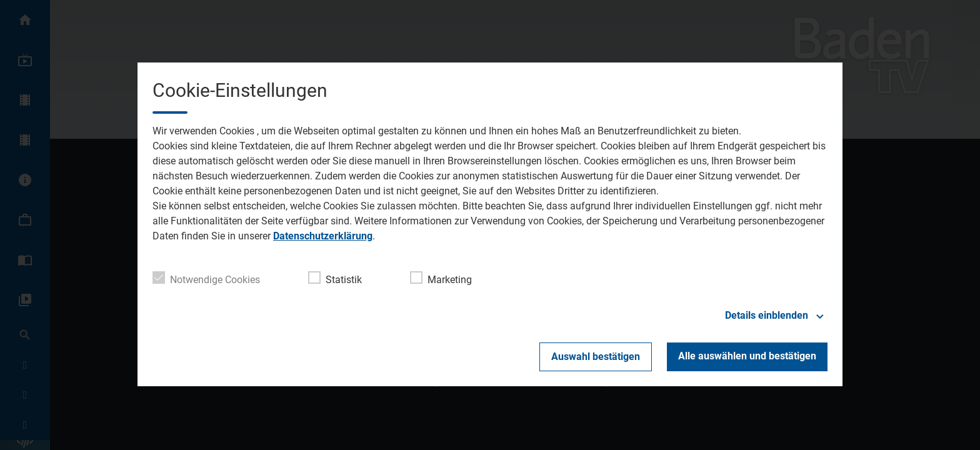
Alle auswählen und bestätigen (747, 356)
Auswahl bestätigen (596, 357)
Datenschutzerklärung (323, 236)
